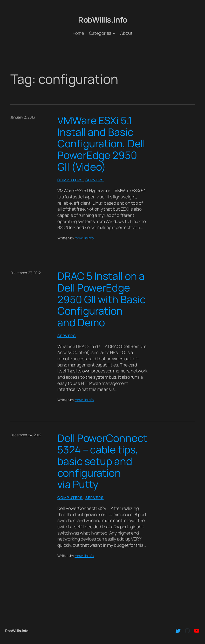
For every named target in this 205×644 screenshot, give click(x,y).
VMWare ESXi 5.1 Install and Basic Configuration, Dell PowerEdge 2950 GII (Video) (101, 144)
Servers (95, 180)
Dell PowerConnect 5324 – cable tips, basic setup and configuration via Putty (102, 461)
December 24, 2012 (26, 435)
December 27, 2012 (26, 273)
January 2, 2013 (23, 117)
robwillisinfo (84, 238)
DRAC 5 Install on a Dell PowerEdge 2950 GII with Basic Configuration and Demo (101, 299)
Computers (70, 180)
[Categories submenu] (114, 33)
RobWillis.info (102, 20)
